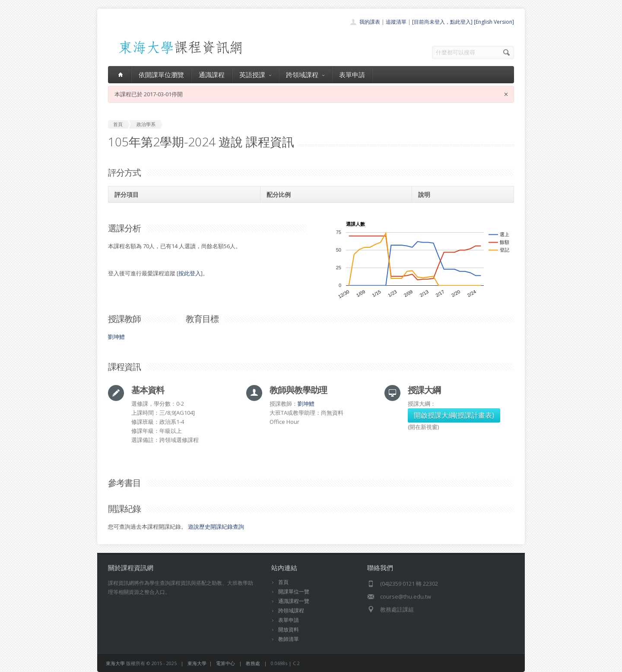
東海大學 (115, 663)
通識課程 (212, 75)
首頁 (283, 582)
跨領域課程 (305, 75)
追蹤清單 (396, 22)
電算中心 (225, 663)
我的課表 (370, 22)
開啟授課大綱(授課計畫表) (454, 415)
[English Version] (494, 22)
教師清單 (289, 639)
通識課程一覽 (294, 601)
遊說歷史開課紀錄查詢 (216, 527)
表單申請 (352, 75)
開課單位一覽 (294, 592)
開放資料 (289, 629)
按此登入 (190, 273)
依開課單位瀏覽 (161, 75)
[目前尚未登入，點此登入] (442, 22)
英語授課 (255, 75)
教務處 (253, 663)
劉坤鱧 (116, 337)
